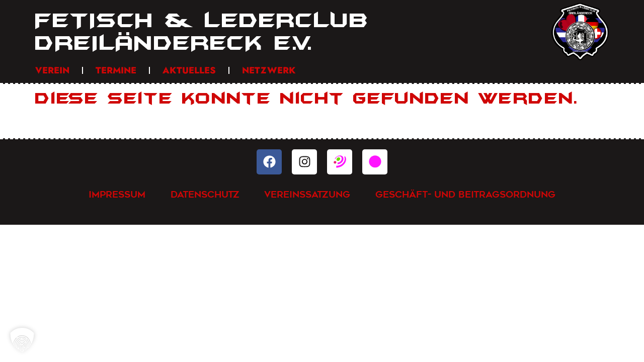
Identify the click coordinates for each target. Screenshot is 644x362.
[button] (22, 340)
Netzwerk (269, 70)
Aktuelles (189, 70)
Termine (116, 70)
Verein (52, 70)
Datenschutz (205, 194)
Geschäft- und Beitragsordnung (466, 194)
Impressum (117, 194)
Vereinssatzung (308, 194)
